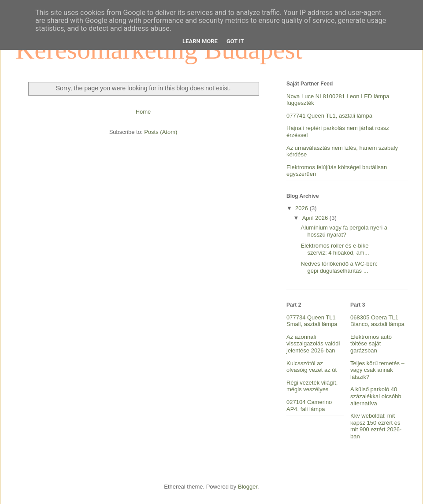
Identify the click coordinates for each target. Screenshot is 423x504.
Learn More (200, 41)
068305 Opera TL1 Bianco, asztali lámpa (377, 321)
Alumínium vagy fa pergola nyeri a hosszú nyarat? (344, 231)
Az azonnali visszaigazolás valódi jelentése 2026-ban (313, 344)
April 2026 (316, 218)
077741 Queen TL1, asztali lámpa (329, 116)
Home (143, 112)
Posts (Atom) (161, 132)
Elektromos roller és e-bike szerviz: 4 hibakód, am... (335, 249)
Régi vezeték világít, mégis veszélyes (312, 386)
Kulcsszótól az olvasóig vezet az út (312, 367)
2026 (302, 208)
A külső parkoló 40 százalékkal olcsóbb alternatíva (376, 396)
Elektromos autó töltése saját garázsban (371, 344)
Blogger (248, 487)
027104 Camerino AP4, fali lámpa (309, 406)
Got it (235, 41)
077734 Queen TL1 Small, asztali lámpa (312, 321)
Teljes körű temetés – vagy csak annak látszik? (377, 370)
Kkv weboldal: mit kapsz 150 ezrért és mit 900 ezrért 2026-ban (376, 426)
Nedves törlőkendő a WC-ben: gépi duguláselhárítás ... (339, 267)
